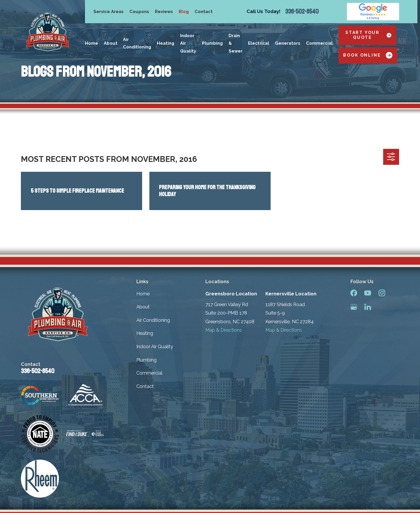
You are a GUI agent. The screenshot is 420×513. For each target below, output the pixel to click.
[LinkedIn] (368, 307)
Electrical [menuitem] (259, 43)
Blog (184, 11)
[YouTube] (368, 293)
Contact (204, 11)
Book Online (368, 55)
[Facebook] (354, 293)
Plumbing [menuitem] (212, 43)
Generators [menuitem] (288, 43)
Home (143, 294)
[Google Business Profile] (354, 307)
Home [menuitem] (92, 43)
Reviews (164, 11)
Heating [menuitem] (166, 43)
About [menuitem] (111, 43)
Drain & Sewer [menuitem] (236, 43)
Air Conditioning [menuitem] (137, 43)
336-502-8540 (302, 12)
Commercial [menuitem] (319, 43)
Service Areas (108, 11)
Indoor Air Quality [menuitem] (188, 43)
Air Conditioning (153, 320)
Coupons (139, 11)
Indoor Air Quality (155, 346)
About (143, 307)
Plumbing (146, 360)
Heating (145, 333)
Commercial (149, 373)
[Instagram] (382, 293)
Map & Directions (224, 330)
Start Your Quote (368, 35)
